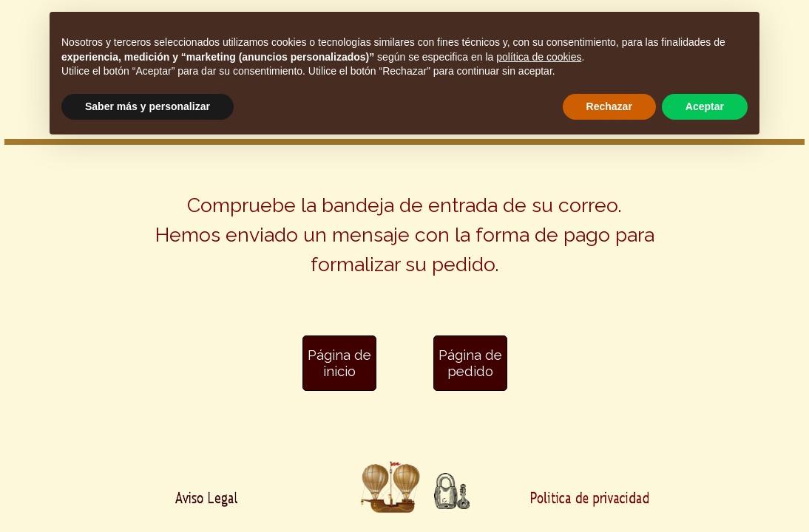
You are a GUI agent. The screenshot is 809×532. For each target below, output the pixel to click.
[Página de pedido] (470, 363)
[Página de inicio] (339, 363)
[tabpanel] (404, 244)
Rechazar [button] (609, 106)
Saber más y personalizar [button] (148, 106)
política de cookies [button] (539, 57)
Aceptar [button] (705, 106)
